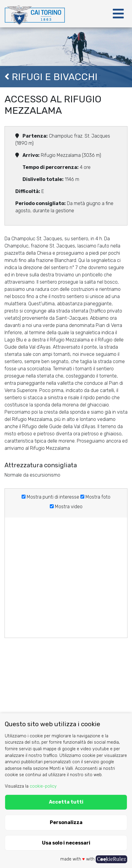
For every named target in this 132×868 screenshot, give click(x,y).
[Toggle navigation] (118, 14)
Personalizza (66, 822)
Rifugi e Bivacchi (51, 77)
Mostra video (66, 507)
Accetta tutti (66, 802)
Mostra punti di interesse (50, 497)
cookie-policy (43, 786)
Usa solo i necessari (66, 843)
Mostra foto (95, 497)
